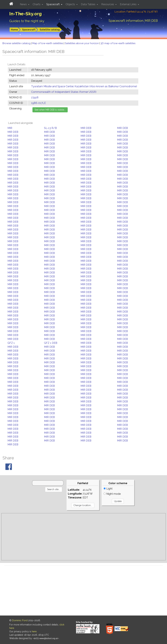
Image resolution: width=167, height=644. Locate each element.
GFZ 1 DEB (51, 343)
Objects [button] (71, 4)
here (34, 631)
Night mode (112, 494)
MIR (10, 128)
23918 (35, 97)
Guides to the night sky (27, 21)
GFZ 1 (11, 343)
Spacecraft (29, 30)
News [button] (24, 4)
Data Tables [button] (88, 4)
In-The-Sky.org (26, 14)
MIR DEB (86, 128)
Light (108, 489)
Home (14, 30)
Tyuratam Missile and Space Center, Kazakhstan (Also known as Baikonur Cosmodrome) (84, 86)
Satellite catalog (50, 30)
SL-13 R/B (50, 128)
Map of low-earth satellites (48, 43)
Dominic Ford (20, 620)
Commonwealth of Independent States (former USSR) (64, 92)
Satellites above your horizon (82, 43)
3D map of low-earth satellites (118, 43)
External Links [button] (129, 4)
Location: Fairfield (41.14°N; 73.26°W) (136, 12)
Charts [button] (37, 4)
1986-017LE (38, 103)
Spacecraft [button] (53, 4)
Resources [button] (108, 4)
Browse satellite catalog (17, 43)
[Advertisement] (83, 537)
